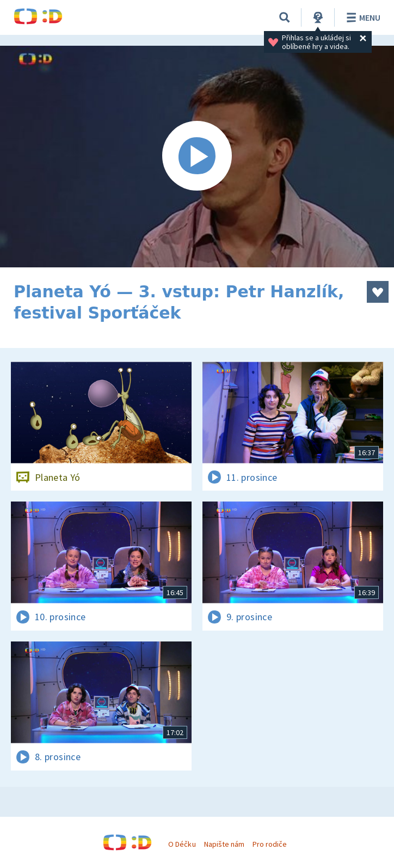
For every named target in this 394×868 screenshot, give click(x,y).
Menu (362, 17)
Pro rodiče (270, 844)
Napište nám (224, 844)
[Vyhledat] (285, 17)
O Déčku (182, 844)
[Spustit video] (197, 157)
